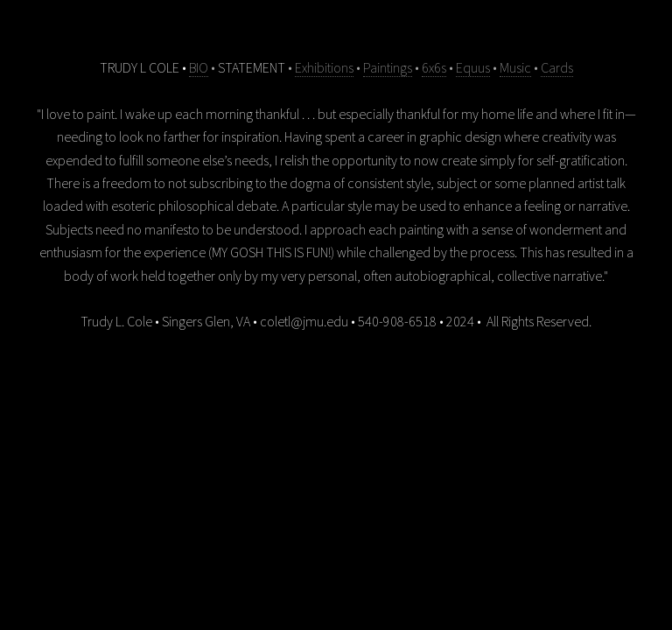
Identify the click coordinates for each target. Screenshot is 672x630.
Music (515, 67)
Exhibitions (324, 67)
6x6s (434, 67)
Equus (473, 67)
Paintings (388, 67)
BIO (199, 67)
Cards (557, 67)
